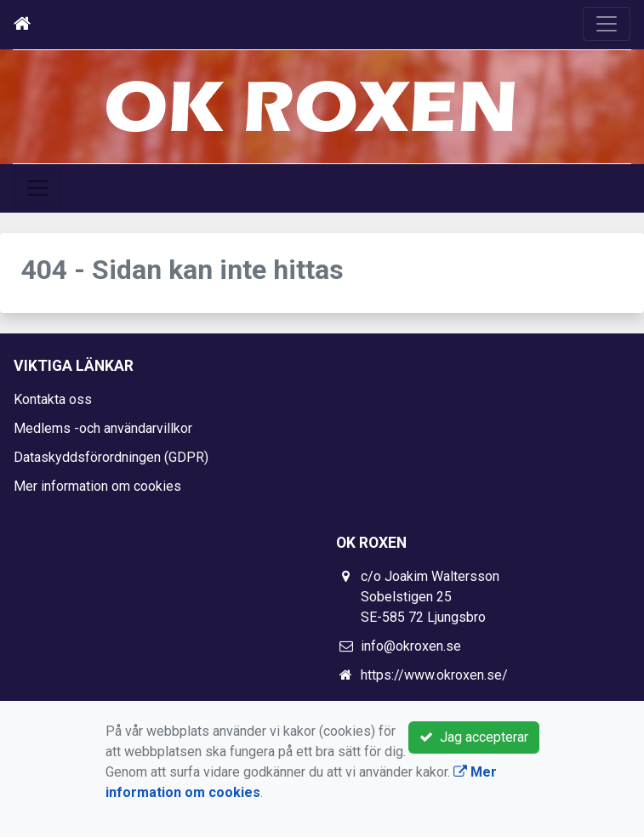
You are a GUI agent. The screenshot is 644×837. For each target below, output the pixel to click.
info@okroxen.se (411, 646)
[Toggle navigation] (607, 24)
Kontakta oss (53, 399)
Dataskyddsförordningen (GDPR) (111, 457)
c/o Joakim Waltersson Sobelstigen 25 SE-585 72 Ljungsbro (430, 597)
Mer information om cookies (97, 486)
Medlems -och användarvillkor (103, 428)
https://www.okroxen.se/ (434, 675)
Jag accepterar (474, 737)
